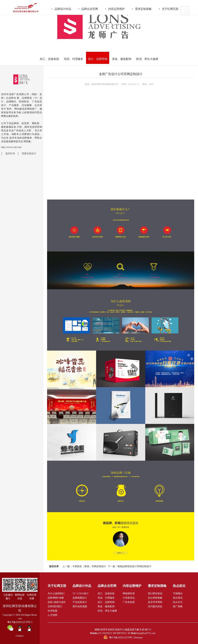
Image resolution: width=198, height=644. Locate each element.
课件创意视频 (80, 606)
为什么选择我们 (56, 594)
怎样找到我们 (55, 606)
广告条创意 (129, 602)
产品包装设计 (80, 602)
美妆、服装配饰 (122, 59)
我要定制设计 (29, 154)
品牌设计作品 (66, 8)
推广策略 (178, 606)
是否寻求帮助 (155, 602)
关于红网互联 (175, 8)
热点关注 (178, 602)
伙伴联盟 (52, 611)
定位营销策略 (155, 598)
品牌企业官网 (93, 8)
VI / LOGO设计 (81, 594)
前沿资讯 (178, 598)
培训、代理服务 (74, 59)
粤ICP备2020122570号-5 (20, 622)
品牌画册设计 (80, 598)
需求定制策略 (148, 8)
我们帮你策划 (155, 594)
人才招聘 (52, 615)
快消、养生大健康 (147, 59)
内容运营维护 (120, 8)
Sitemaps (138, 638)
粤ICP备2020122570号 (121, 638)
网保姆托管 (129, 594)
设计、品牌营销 (98, 59)
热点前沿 (179, 586)
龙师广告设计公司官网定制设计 (121, 74)
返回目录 (10, 154)
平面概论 (178, 594)
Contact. (20, 636)
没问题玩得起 (155, 606)
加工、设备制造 (49, 59)
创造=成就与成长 (57, 602)
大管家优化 (129, 598)
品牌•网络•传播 (56, 598)
